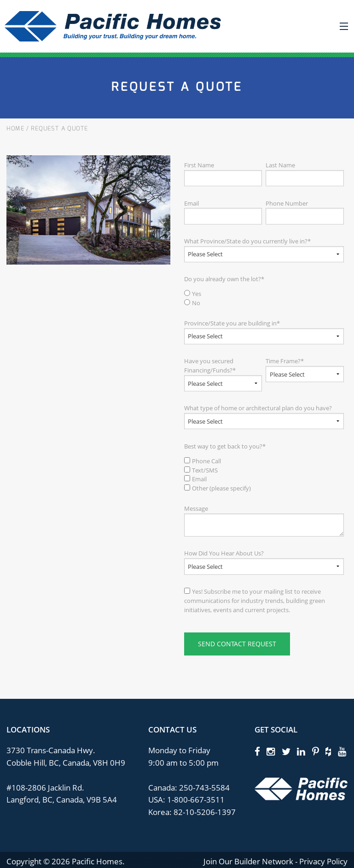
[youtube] (342, 751)
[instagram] (271, 751)
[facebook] (257, 751)
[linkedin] (301, 751)
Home (15, 129)
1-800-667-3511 (196, 800)
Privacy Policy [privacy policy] (323, 861)
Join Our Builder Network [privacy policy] (248, 861)
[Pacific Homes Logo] (301, 788)
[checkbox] (264, 299)
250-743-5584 (203, 788)
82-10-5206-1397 (205, 812)
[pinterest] (316, 751)
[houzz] (328, 751)
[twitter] (286, 751)
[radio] (264, 294)
